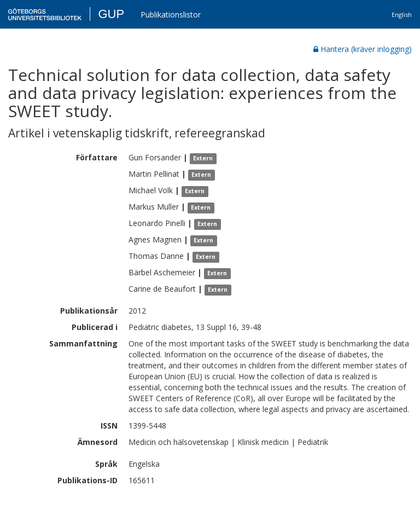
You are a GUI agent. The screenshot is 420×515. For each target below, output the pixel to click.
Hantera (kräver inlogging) (363, 49)
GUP (111, 14)
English (402, 15)
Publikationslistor (171, 15)
